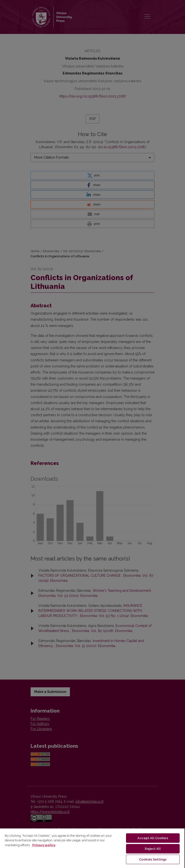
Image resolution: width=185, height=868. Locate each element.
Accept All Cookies (153, 838)
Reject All (153, 849)
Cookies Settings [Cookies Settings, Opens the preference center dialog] (153, 859)
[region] (92, 848)
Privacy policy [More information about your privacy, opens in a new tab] (44, 845)
